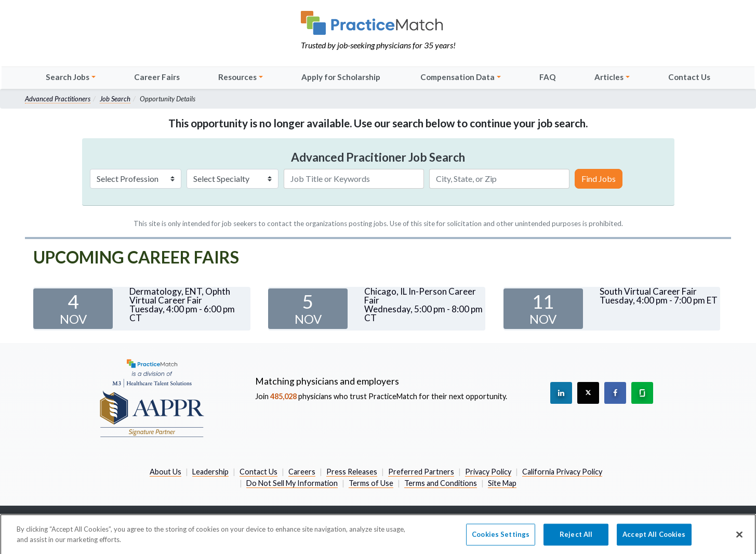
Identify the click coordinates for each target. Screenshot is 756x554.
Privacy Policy (488, 472)
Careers (302, 472)
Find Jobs (599, 179)
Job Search (115, 99)
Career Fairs (157, 77)
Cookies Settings (501, 537)
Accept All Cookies (654, 537)
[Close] (739, 537)
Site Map (502, 483)
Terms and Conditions (441, 483)
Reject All (576, 537)
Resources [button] (237, 77)
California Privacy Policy (562, 472)
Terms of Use (371, 483)
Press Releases (352, 472)
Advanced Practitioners (58, 99)
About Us (165, 472)
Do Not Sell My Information (292, 483)
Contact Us (689, 77)
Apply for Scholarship (341, 77)
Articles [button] (609, 77)
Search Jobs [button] (68, 77)
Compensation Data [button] (457, 77)
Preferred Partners (421, 472)
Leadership (210, 472)
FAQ (548, 77)
